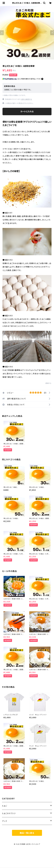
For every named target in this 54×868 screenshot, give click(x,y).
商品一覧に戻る (27, 833)
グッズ (4, 821)
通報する (48, 383)
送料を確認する (27, 99)
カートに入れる (27, 112)
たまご (4, 806)
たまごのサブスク (9, 813)
